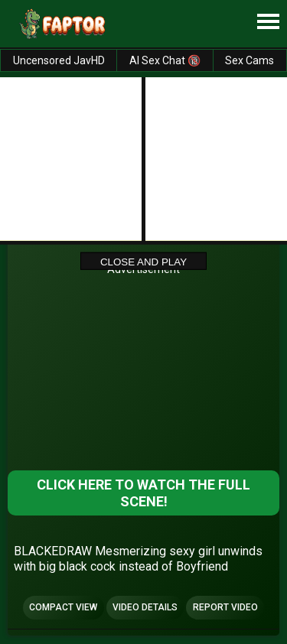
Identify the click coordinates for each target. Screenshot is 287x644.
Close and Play (143, 261)
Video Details (145, 607)
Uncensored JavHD (59, 60)
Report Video (225, 607)
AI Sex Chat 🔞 (165, 60)
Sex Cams (249, 60)
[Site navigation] (268, 22)
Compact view (63, 607)
